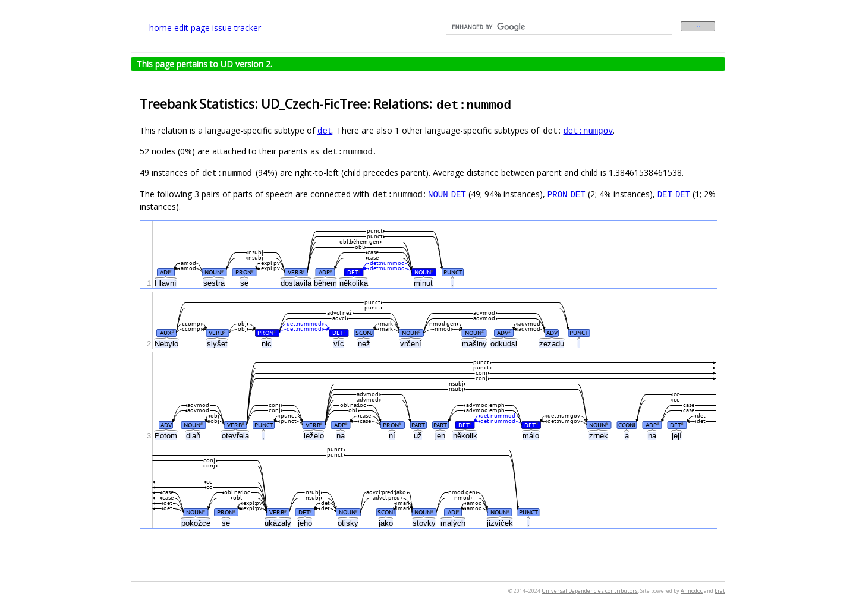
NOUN (438, 194)
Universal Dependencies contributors (590, 591)
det (325, 130)
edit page (192, 28)
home (160, 28)
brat (720, 591)
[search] (558, 27)
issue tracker (237, 28)
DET (459, 194)
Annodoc (692, 591)
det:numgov (588, 130)
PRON (558, 194)
